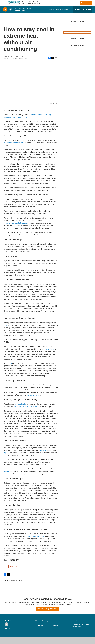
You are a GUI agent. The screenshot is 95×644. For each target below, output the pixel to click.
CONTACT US (7, 629)
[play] (5, 9)
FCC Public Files (39, 625)
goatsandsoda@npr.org (36, 536)
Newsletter (76, 621)
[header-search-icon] (77, 3)
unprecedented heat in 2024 (14, 143)
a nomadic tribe (21, 404)
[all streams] (83, 9)
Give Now (87, 3)
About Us (56, 625)
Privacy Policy (57, 621)
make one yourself (34, 395)
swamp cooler (20, 385)
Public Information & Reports (42, 621)
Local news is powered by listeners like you (47, 599)
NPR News (14, 567)
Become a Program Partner (47, 609)
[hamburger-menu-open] (5, 3)
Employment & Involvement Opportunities (81, 626)
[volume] (11, 9)
